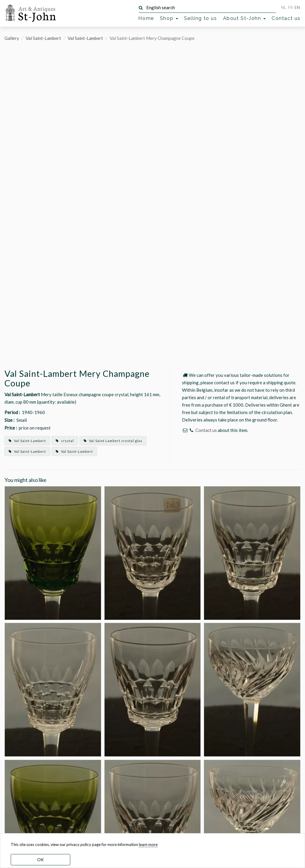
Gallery (12, 38)
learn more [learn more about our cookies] (148, 844)
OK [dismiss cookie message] (41, 860)
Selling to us (201, 18)
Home (146, 18)
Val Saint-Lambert (43, 38)
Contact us (286, 18)
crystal (65, 441)
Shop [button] (169, 18)
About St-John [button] (244, 18)
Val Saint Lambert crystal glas (113, 441)
